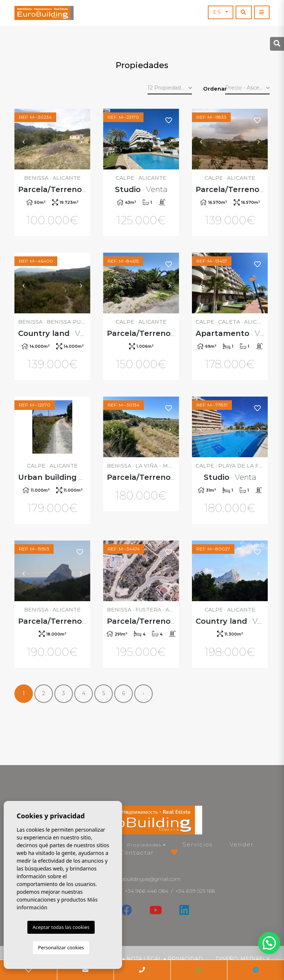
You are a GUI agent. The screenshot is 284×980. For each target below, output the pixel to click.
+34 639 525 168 (195, 891)
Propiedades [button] (144, 845)
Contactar (137, 853)
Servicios (197, 844)
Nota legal (144, 959)
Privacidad (185, 959)
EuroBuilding (44, 13)
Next (81, 139)
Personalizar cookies (61, 947)
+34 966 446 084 (147, 891)
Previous (24, 139)
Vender (242, 844)
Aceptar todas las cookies (61, 927)
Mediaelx (255, 959)
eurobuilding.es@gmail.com (147, 879)
